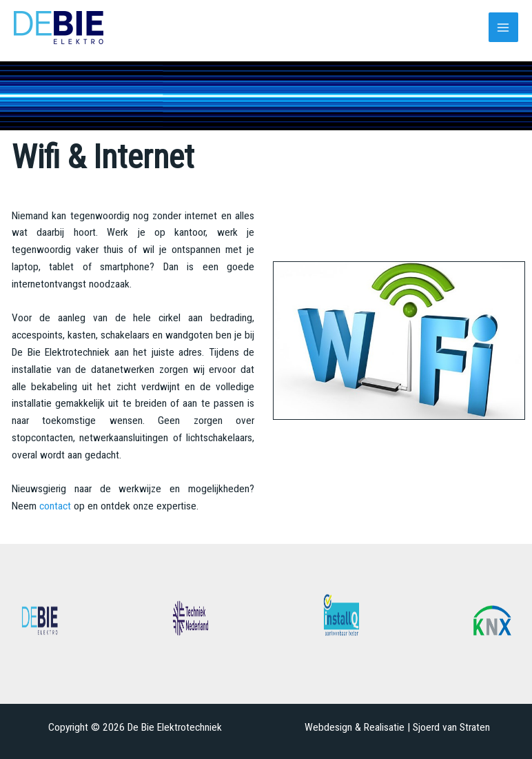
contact (55, 506)
